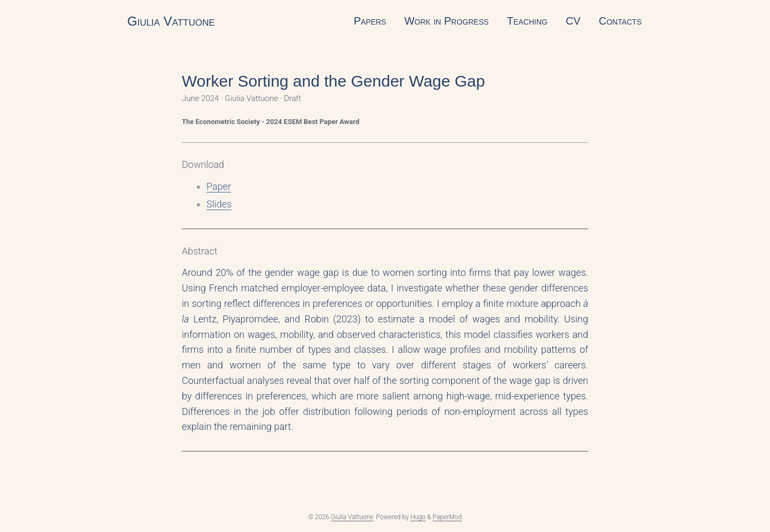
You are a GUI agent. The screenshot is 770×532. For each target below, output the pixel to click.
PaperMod (447, 517)
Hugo (418, 517)
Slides (219, 204)
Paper (219, 186)
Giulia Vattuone (171, 21)
